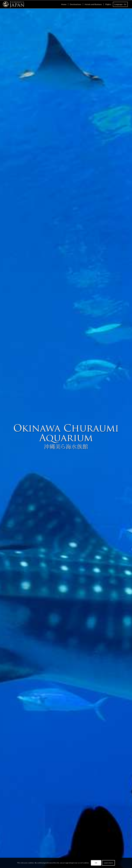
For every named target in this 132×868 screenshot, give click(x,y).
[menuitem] (64, 4)
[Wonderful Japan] (13, 4)
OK (96, 863)
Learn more (108, 863)
